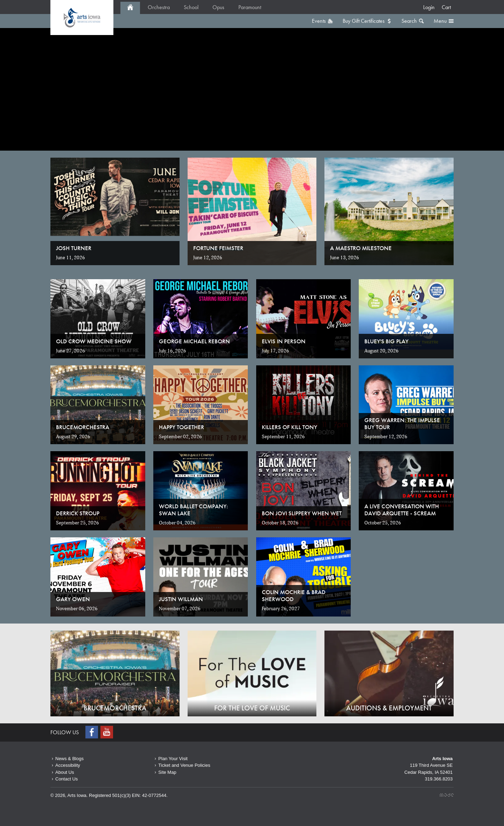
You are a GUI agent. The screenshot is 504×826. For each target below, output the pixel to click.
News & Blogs (69, 759)
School (191, 7)
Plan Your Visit (173, 759)
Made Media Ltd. (447, 795)
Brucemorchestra (83, 427)
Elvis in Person (284, 341)
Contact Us (66, 779)
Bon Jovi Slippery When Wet (302, 513)
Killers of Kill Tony (289, 427)
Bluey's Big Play (386, 341)
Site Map (167, 772)
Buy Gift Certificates (364, 21)
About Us (65, 772)
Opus (218, 7)
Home (82, 18)
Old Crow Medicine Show (94, 341)
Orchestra (159, 7)
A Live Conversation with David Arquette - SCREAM (402, 510)
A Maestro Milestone (361, 248)
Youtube (107, 732)
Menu (440, 21)
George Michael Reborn (194, 341)
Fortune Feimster (218, 248)
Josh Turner (74, 248)
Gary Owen (73, 599)
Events (319, 21)
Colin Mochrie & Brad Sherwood (294, 596)
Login (429, 7)
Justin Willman (181, 599)
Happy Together (181, 427)
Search (409, 21)
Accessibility (68, 765)
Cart (446, 7)
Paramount (250, 7)
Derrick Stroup (78, 513)
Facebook (92, 732)
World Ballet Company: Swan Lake (193, 510)
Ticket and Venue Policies (184, 765)
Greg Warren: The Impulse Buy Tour (402, 424)
